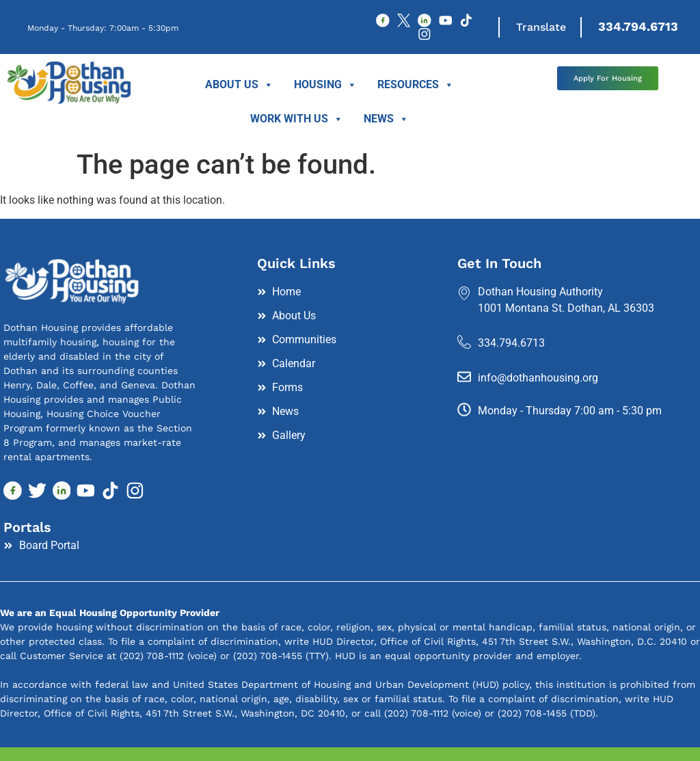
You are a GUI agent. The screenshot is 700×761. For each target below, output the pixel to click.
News (386, 122)
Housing (325, 88)
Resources (416, 88)
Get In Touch (499, 266)
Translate (546, 28)
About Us (239, 88)
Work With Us (297, 122)
